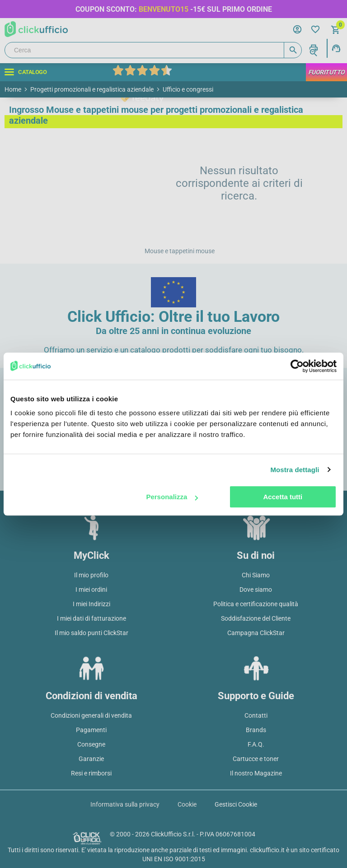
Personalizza (172, 497)
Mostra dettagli (295, 470)
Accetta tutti (283, 497)
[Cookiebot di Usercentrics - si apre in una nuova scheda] (297, 366)
